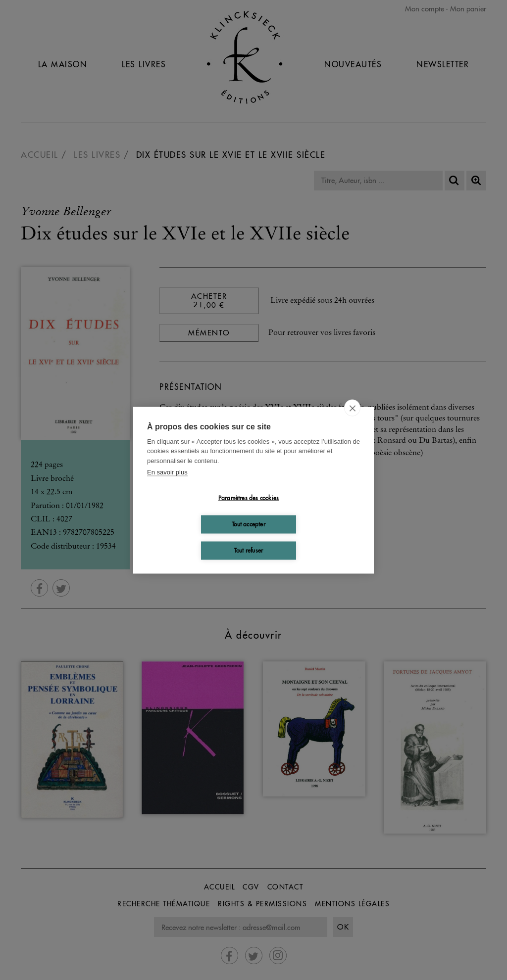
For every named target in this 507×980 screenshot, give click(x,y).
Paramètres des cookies (249, 498)
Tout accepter (249, 524)
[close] (352, 408)
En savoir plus (167, 472)
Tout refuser (249, 550)
